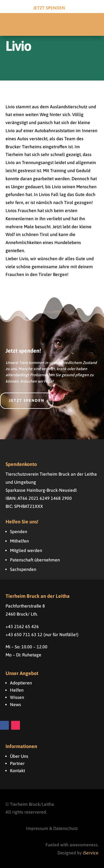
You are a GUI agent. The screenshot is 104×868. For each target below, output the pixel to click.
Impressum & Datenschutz (52, 828)
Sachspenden (23, 569)
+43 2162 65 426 (22, 626)
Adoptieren (21, 683)
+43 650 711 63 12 (24, 634)
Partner (17, 763)
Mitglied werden (26, 550)
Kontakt (17, 771)
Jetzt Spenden (49, 8)
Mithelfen (19, 541)
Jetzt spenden (27, 400)
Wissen (17, 697)
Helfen (17, 690)
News (16, 704)
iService (91, 853)
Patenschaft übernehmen (35, 560)
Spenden (19, 531)
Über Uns (19, 756)
